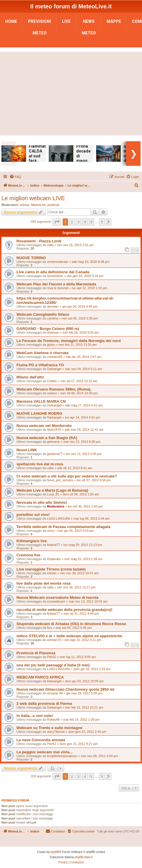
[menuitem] (15, 177)
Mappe (114, 21)
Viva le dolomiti (58, 288)
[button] (57, 222)
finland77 (54, 545)
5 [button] (91, 222)
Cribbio (52, 381)
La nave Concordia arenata (41, 740)
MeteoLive (39, 205)
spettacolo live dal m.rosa (40, 464)
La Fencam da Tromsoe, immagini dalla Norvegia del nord (69, 341)
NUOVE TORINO (31, 258)
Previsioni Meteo (40, 23)
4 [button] (85, 222)
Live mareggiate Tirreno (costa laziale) (51, 569)
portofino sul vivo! (33, 515)
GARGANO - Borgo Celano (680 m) (48, 329)
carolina (53, 318)
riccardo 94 (55, 693)
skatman (53, 332)
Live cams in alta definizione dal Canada (53, 272)
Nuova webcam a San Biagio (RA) (47, 438)
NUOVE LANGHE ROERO (39, 413)
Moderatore (56, 506)
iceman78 (54, 640)
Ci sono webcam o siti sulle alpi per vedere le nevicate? (67, 476)
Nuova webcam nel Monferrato (44, 426)
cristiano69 (55, 357)
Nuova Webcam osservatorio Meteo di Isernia (57, 597)
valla (50, 245)
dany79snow (56, 732)
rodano (52, 393)
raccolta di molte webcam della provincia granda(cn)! (65, 610)
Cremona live (28, 555)
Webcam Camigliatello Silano (43, 314)
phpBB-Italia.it (84, 857)
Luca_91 (53, 494)
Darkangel (54, 369)
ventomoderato (58, 262)
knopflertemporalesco (62, 756)
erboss (25, 205)
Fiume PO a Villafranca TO (40, 365)
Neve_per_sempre (60, 480)
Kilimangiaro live (32, 541)
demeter (53, 306)
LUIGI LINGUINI (58, 518)
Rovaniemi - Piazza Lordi (39, 241)
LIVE (66, 21)
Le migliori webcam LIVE (33, 198)
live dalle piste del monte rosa (44, 583)
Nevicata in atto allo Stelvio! (42, 502)
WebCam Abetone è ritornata (42, 353)
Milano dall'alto (30, 377)
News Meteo (89, 23)
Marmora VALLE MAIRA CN (41, 401)
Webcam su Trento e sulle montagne (49, 728)
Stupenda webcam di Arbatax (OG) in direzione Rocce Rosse (71, 624)
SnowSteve (55, 276)
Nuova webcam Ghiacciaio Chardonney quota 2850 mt (65, 689)
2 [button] (72, 222)
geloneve (54, 442)
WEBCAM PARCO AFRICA (40, 677)
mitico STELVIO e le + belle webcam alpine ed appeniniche (69, 636)
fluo (50, 628)
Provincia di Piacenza (36, 653)
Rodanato (54, 559)
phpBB (55, 852)
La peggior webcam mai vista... (44, 752)
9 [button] (102, 222)
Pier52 (52, 657)
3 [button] (78, 222)
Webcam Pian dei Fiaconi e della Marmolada (56, 284)
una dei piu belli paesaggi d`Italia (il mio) (53, 665)
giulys (51, 345)
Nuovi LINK (27, 450)
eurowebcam (56, 601)
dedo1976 (54, 430)
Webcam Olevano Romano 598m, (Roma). (54, 389)
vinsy (51, 531)
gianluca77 (55, 454)
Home (11, 21)
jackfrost (54, 205)
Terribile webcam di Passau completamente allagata (63, 527)
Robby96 (53, 720)
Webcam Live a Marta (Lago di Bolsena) (52, 490)
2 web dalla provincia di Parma (44, 703)
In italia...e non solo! (35, 716)
